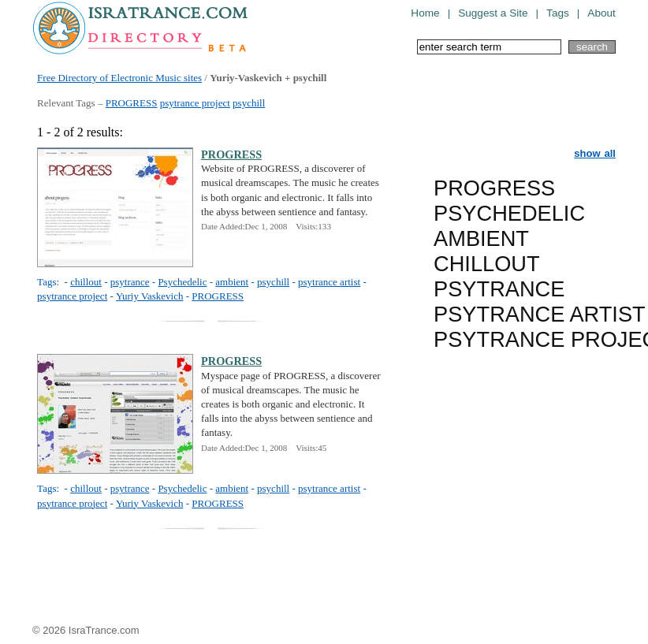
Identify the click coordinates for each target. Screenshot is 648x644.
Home (425, 13)
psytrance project (195, 103)
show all (595, 153)
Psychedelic (182, 282)
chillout (86, 282)
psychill (249, 103)
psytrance (130, 282)
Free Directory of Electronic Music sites (119, 78)
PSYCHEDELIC (509, 213)
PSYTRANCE (499, 289)
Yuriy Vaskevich (149, 296)
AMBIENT (481, 238)
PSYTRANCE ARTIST (540, 314)
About (601, 13)
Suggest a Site (493, 13)
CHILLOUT (487, 264)
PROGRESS (132, 103)
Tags (558, 13)
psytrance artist (329, 282)
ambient (232, 282)
